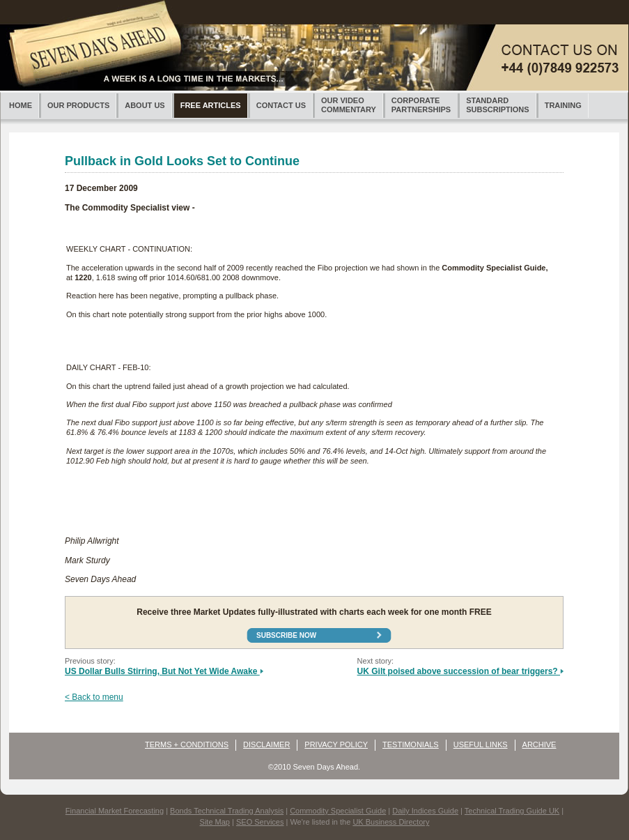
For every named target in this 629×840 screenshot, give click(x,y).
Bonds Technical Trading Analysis (227, 811)
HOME (21, 105)
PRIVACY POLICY (336, 744)
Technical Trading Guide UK (512, 811)
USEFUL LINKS (481, 744)
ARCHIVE (539, 744)
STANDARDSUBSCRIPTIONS (497, 105)
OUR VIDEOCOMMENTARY (349, 105)
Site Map (215, 822)
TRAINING (563, 105)
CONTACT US (281, 105)
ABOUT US (145, 105)
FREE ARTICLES (211, 105)
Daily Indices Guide (425, 811)
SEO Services (260, 822)
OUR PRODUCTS (78, 105)
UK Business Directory (391, 822)
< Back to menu (94, 697)
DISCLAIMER (266, 744)
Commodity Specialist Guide (338, 811)
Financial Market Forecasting (115, 811)
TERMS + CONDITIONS (187, 744)
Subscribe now (286, 635)
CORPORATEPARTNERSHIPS (421, 105)
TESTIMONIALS (411, 744)
